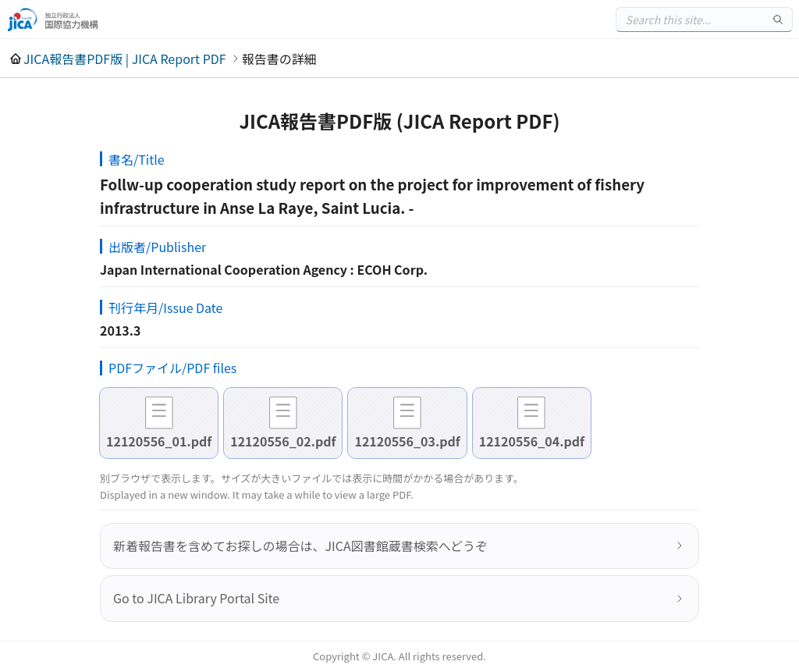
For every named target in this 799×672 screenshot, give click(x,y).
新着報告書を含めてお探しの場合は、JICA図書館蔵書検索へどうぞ (300, 546)
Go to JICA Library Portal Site (196, 598)
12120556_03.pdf (407, 441)
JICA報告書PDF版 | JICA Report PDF (125, 59)
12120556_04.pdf (532, 441)
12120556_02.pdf (283, 441)
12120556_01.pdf (159, 441)
